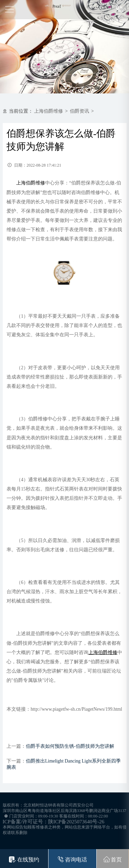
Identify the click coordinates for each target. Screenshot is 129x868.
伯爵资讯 (79, 111)
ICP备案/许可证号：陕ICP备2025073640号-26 (54, 822)
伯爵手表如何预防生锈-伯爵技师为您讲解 (70, 746)
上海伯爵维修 (49, 111)
